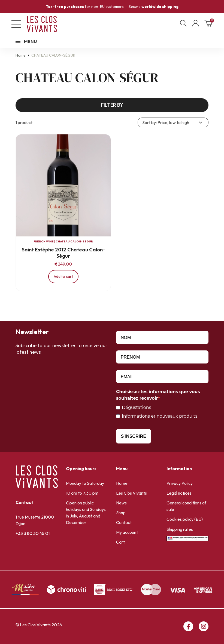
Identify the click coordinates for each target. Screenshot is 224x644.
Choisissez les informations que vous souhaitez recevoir (158, 395)
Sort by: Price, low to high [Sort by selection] (173, 122)
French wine (44, 241)
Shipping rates (180, 529)
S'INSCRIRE (134, 436)
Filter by (112, 105)
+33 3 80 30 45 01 (33, 533)
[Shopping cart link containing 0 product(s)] (208, 25)
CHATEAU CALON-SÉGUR (74, 241)
